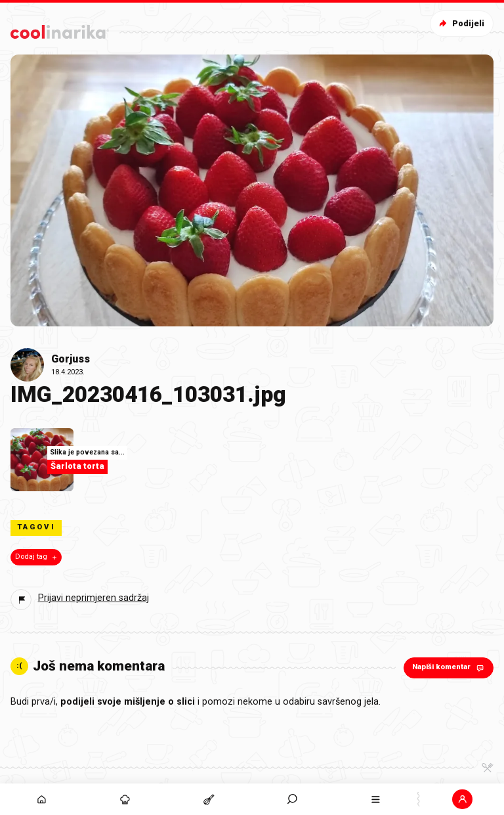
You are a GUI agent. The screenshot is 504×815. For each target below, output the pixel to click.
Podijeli (460, 23)
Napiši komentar (449, 668)
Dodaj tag (37, 557)
